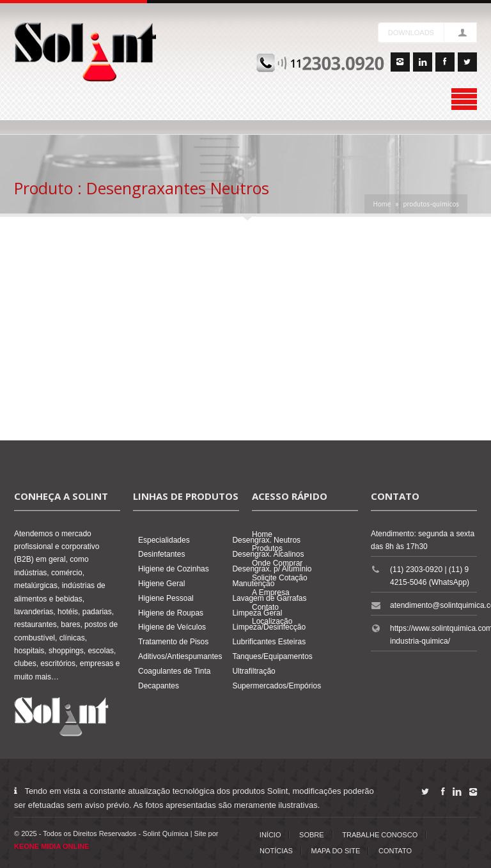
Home (382, 204)
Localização (272, 621)
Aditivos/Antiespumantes (180, 656)
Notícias (276, 851)
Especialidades (164, 540)
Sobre (312, 835)
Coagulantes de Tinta (174, 671)
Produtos (267, 548)
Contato (265, 607)
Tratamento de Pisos (173, 642)
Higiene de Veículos (172, 627)
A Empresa (271, 593)
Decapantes (159, 686)
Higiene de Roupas (171, 613)
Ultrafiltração (253, 671)
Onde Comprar (277, 563)
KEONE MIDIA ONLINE (52, 846)
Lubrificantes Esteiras (269, 642)
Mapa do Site (336, 851)
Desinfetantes (161, 554)
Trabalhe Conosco (380, 835)
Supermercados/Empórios (277, 686)
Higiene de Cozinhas (174, 569)
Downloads (411, 33)
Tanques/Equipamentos (272, 656)
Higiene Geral (161, 584)
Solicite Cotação (280, 578)
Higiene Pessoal (166, 598)
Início (270, 835)
